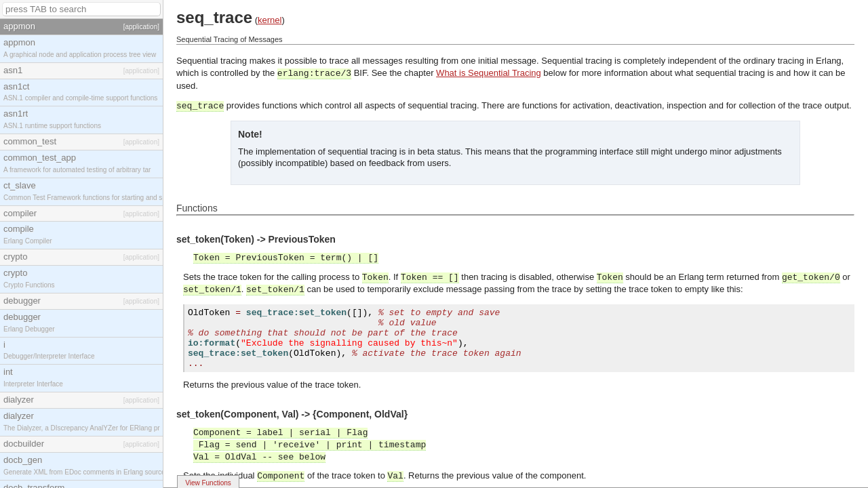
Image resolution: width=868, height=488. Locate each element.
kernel (270, 20)
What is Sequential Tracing (489, 73)
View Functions (208, 483)
